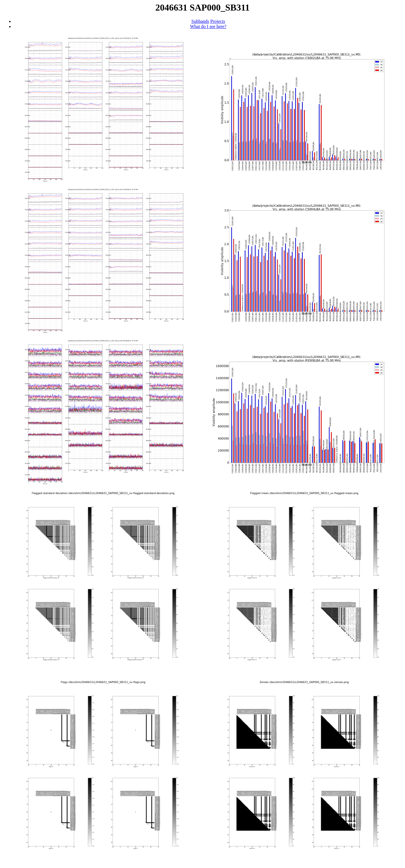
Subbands (200, 21)
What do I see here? (208, 26)
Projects (218, 21)
